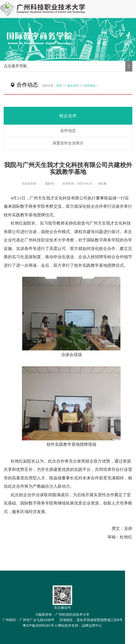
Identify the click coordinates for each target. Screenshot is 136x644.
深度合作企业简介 (68, 143)
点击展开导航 (15, 66)
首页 (59, 86)
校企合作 (73, 86)
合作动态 (90, 86)
